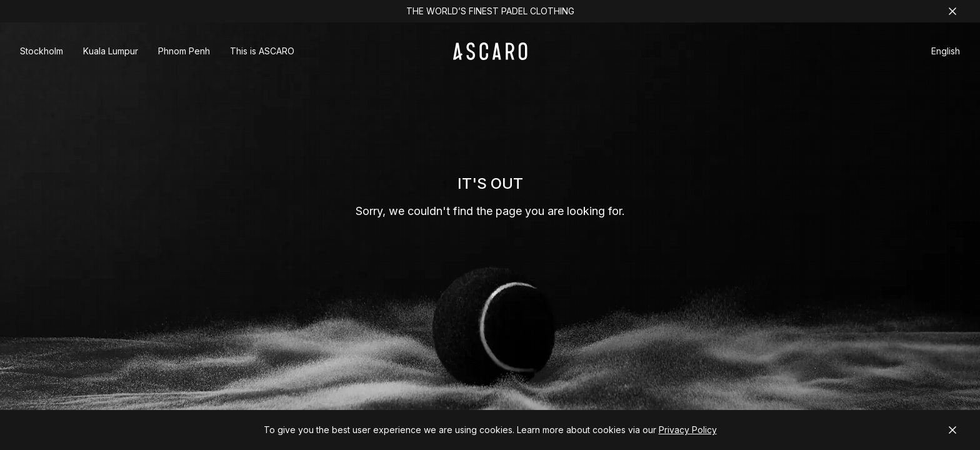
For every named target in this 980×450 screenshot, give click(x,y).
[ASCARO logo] (490, 57)
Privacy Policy (688, 430)
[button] (946, 53)
